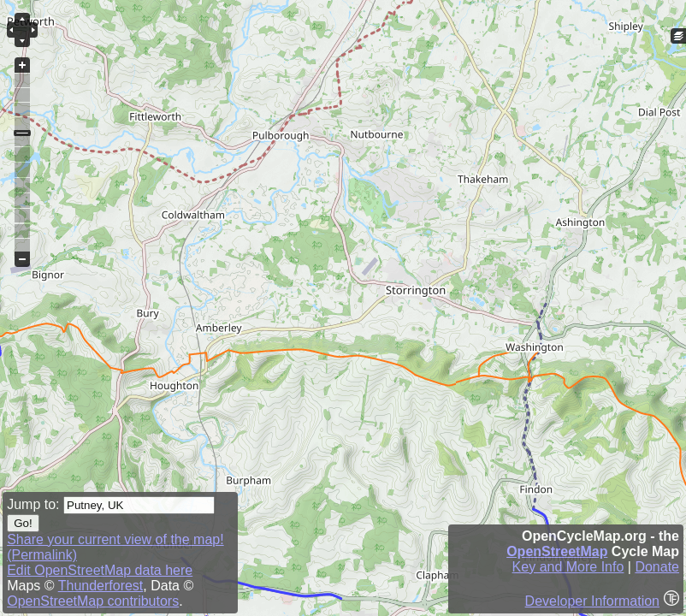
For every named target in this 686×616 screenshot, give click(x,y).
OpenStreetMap (557, 551)
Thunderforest (101, 586)
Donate (657, 567)
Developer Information (592, 601)
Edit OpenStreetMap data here (100, 570)
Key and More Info (568, 567)
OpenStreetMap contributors (93, 601)
